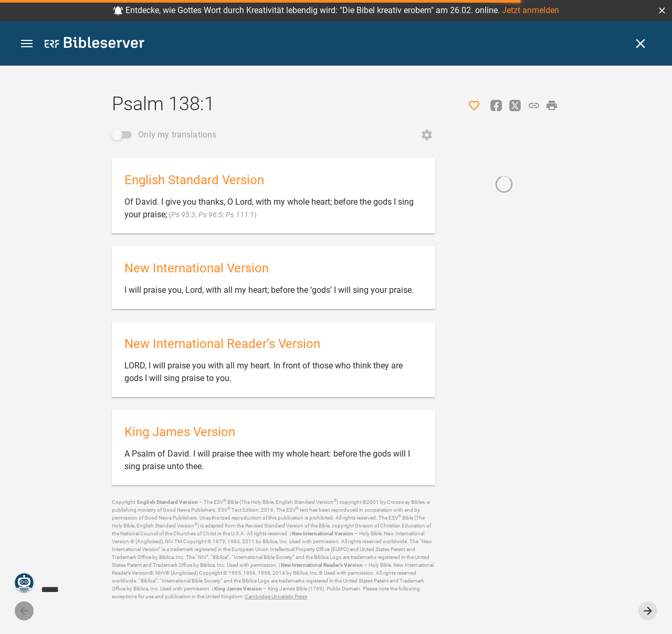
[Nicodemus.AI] (24, 583)
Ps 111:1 (240, 215)
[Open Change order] (427, 135)
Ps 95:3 (183, 215)
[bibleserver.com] (94, 44)
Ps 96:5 (211, 215)
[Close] (640, 44)
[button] (662, 10)
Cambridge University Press (276, 596)
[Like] (474, 105)
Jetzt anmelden (531, 10)
